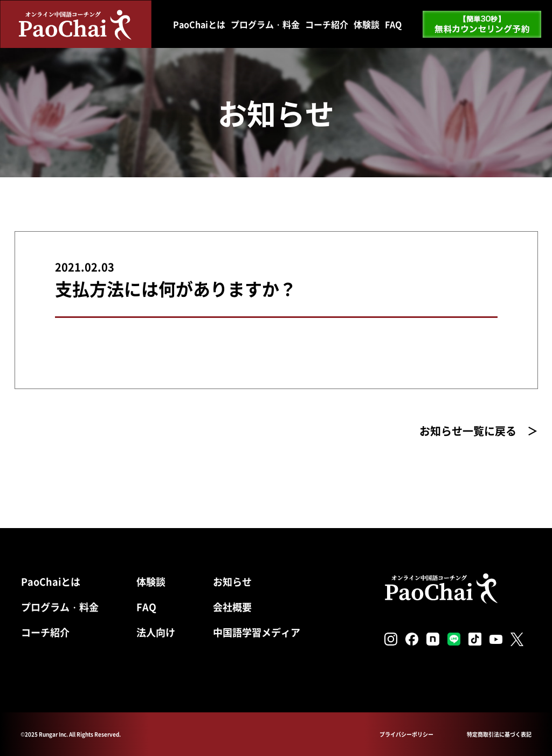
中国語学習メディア (257, 632)
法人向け (156, 632)
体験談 (367, 24)
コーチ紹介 (327, 24)
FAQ (393, 24)
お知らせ (232, 581)
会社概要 (232, 607)
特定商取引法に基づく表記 (499, 734)
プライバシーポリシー (406, 734)
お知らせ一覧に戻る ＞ (479, 431)
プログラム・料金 (265, 24)
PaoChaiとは (199, 24)
